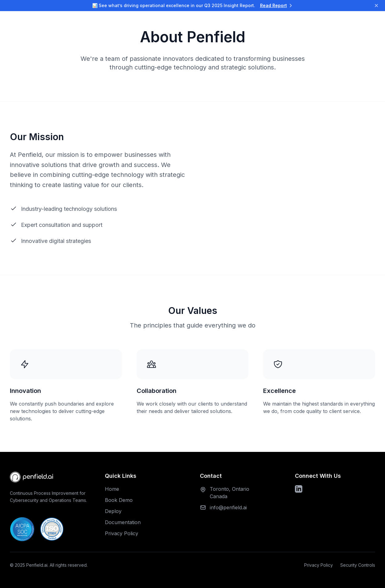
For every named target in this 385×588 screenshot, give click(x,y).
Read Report (277, 5)
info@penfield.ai (228, 507)
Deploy (113, 511)
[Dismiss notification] (376, 6)
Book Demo (119, 500)
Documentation (123, 522)
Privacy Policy (122, 533)
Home (112, 489)
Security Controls (358, 565)
